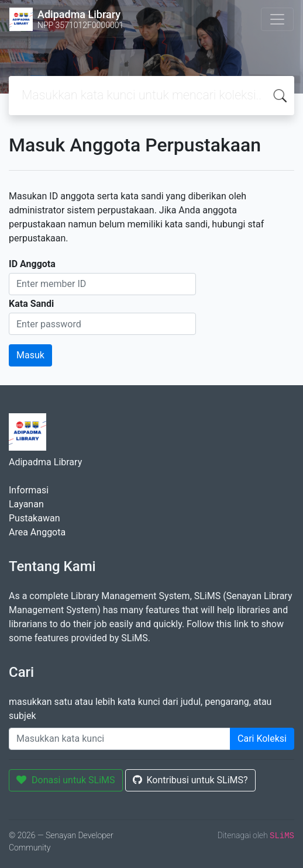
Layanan (26, 504)
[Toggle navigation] (277, 19)
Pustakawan (34, 518)
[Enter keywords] (120, 739)
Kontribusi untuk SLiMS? (190, 780)
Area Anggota (37, 532)
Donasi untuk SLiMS (66, 780)
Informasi (29, 490)
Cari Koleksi (262, 739)
